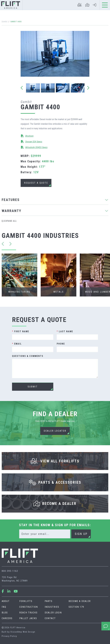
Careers (7, 618)
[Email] (45, 534)
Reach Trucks (28, 613)
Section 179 (76, 607)
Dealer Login (53, 613)
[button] (36, 183)
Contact (50, 618)
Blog (5, 613)
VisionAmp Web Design (23, 632)
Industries (52, 607)
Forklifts (26, 601)
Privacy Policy (9, 636)
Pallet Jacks (28, 618)
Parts (49, 601)
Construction (29, 607)
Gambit (5, 22)
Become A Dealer (80, 601)
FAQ (4, 607)
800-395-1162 (10, 571)
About (6, 601)
